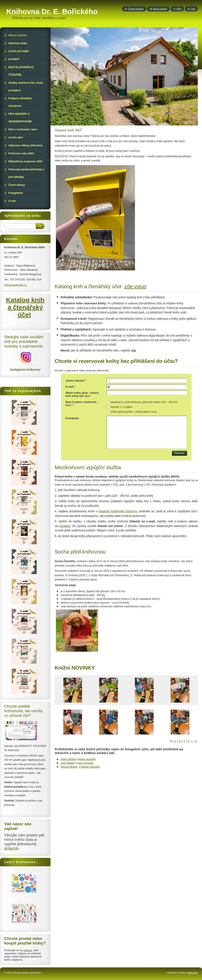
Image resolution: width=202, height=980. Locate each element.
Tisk (193, 9)
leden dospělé (87, 759)
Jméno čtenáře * (76, 381)
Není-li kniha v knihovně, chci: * (81, 404)
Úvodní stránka (136, 9)
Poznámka (72, 418)
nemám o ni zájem (122, 407)
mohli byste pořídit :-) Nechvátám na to (134, 412)
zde (134, 350)
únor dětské (68, 763)
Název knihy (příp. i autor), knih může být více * (82, 394)
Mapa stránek (160, 9)
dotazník (11, 848)
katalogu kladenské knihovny (118, 511)
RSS (179, 9)
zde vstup (135, 286)
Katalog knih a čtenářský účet (25, 307)
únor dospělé (85, 763)
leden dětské (68, 759)
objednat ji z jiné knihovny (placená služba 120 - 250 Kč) (144, 402)
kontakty (65, 526)
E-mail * (70, 387)
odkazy (28, 950)
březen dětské (69, 767)
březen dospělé (91, 767)
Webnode (193, 973)
